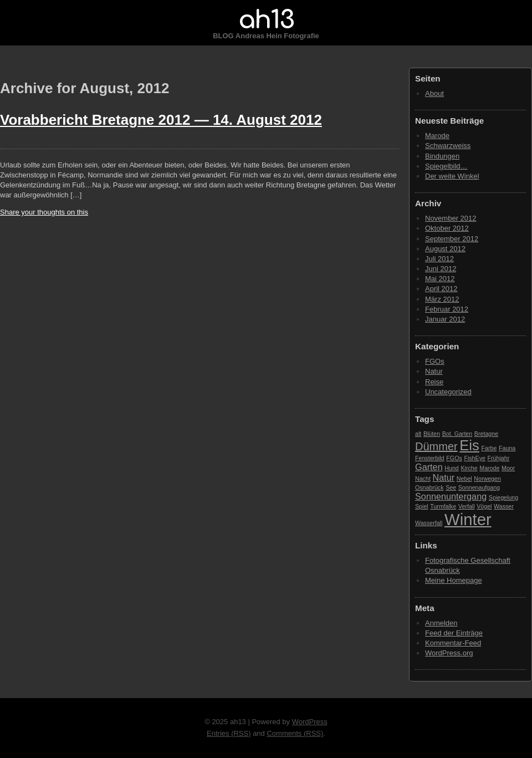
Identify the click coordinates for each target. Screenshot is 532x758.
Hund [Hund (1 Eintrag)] (451, 468)
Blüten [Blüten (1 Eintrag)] (432, 434)
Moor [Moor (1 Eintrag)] (508, 468)
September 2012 (452, 239)
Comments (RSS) (295, 733)
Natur (434, 371)
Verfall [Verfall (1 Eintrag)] (467, 506)
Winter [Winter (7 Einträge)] (468, 519)
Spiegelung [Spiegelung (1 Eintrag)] (503, 497)
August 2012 (445, 249)
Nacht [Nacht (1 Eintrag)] (423, 479)
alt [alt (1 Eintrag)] (418, 434)
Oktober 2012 (447, 228)
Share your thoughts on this (44, 212)
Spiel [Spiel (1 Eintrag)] (422, 506)
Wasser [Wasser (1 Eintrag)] (504, 506)
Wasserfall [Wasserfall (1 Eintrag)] (429, 523)
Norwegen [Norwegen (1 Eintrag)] (487, 479)
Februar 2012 (447, 309)
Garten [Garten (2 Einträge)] (429, 467)
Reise (434, 382)
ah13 (266, 20)
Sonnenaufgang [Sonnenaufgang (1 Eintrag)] (479, 487)
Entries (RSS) (229, 733)
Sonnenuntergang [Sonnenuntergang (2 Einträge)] (451, 496)
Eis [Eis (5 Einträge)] (469, 445)
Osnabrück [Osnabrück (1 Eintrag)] (429, 487)
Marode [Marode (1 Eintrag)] (489, 468)
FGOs (435, 361)
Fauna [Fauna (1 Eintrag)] (507, 448)
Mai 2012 (440, 279)
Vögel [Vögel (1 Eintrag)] (484, 506)
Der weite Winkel (452, 176)
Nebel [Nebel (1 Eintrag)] (464, 479)
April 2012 (441, 289)
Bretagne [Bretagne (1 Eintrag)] (486, 434)
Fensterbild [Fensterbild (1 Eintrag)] (430, 458)
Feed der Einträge (454, 633)
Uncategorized (448, 392)
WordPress (310, 722)
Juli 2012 (439, 259)
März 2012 (442, 299)
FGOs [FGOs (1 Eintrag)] (454, 458)
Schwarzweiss (448, 146)
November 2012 (451, 218)
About (434, 93)
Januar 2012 (445, 319)
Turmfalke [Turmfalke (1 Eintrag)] (443, 506)
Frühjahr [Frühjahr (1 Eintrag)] (499, 458)
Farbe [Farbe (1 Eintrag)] (489, 448)
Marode (437, 136)
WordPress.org (449, 653)
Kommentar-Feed (453, 643)
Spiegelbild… (446, 166)
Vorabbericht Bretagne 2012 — (161, 120)
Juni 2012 (441, 269)
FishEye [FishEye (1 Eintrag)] (475, 458)
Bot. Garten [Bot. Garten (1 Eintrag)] (457, 434)
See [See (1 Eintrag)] (451, 487)
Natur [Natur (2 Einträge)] (443, 477)
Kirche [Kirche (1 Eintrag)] (469, 468)
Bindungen (442, 156)
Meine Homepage (454, 580)
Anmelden (441, 623)
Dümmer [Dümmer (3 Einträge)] (436, 446)
